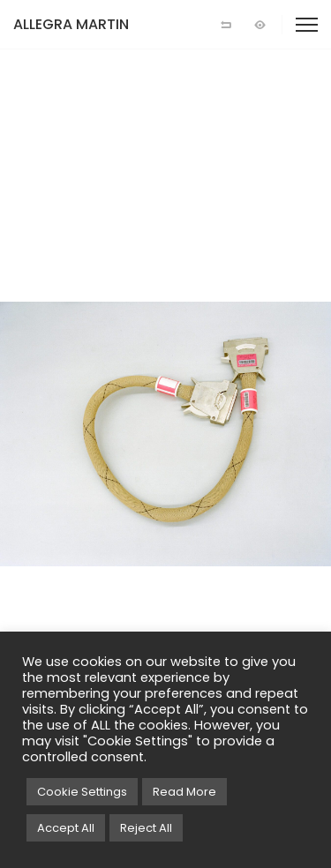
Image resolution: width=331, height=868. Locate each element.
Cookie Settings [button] (82, 792)
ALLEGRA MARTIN (71, 24)
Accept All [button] (66, 828)
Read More (184, 792)
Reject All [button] (146, 828)
